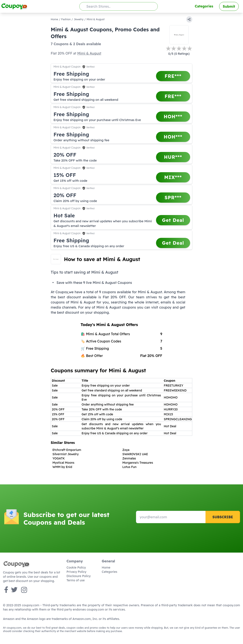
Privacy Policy (76, 572)
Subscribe (223, 517)
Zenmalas (129, 458)
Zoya (126, 450)
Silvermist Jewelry (66, 454)
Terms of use (76, 580)
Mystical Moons (63, 463)
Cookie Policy (76, 567)
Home (54, 19)
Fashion (66, 19)
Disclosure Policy (79, 576)
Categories (204, 6)
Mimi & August (89, 53)
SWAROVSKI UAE (135, 454)
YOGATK (59, 458)
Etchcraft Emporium (67, 450)
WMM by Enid (62, 467)
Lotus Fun (129, 467)
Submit (229, 6)
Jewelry (79, 19)
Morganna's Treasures (138, 463)
